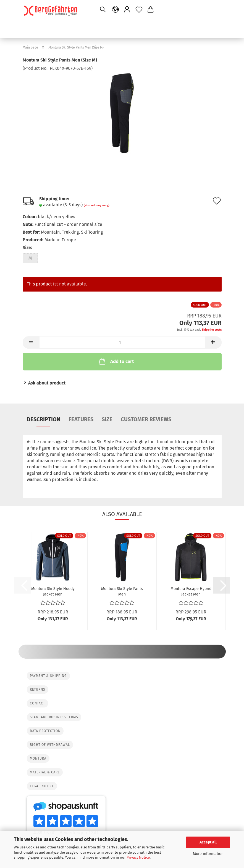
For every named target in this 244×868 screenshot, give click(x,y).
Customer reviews (146, 419)
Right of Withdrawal (50, 745)
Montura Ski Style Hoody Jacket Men (53, 591)
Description (44, 419)
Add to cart (116, 361)
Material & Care (45, 772)
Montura (38, 759)
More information (208, 854)
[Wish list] (139, 10)
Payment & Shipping (48, 676)
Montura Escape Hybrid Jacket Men (191, 591)
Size (107, 419)
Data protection (45, 731)
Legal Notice (42, 786)
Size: (27, 248)
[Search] (103, 10)
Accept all (208, 842)
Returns (38, 690)
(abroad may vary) (97, 205)
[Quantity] (122, 342)
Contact (37, 703)
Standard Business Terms (54, 717)
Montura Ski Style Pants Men (122, 591)
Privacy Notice (138, 857)
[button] (116, 10)
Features (81, 419)
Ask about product (47, 383)
